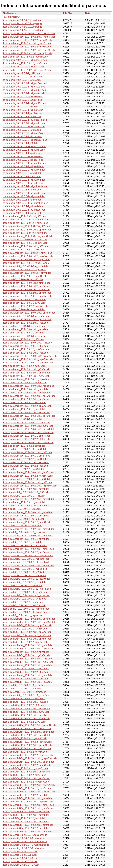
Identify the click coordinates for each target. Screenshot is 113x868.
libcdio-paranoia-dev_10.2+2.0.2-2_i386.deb (25, 466)
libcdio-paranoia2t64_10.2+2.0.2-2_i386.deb (25, 672)
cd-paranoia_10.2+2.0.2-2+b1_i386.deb (23, 97)
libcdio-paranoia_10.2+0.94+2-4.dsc (21, 865)
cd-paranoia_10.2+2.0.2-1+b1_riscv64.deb (24, 147)
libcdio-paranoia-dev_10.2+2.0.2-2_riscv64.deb (27, 47)
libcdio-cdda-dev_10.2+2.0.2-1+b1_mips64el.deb (28, 359)
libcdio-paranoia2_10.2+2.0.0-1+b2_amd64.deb (27, 562)
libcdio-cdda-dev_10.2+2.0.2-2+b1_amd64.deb (27, 373)
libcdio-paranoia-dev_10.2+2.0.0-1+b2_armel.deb (28, 512)
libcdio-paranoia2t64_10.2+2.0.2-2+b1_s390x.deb (28, 649)
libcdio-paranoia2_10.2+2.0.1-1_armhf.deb (24, 692)
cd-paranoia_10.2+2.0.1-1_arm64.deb (22, 200)
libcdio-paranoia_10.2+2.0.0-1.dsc (20, 861)
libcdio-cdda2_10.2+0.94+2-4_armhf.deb (23, 419)
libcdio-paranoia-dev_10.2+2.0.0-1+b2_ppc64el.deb (29, 313)
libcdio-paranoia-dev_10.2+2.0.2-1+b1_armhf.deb (28, 675)
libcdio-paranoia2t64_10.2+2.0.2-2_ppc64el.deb (27, 625)
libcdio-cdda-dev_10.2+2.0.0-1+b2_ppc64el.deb (27, 230)
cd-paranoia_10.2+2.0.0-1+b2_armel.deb (24, 127)
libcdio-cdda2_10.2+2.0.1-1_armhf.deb (22, 689)
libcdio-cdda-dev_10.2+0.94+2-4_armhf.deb (25, 233)
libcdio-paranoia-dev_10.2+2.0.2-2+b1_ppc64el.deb (29, 396)
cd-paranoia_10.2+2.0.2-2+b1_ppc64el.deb (25, 60)
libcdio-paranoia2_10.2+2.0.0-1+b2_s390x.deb (27, 579)
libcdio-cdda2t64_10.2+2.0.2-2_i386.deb (23, 705)
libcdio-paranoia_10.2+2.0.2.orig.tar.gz (22, 20)
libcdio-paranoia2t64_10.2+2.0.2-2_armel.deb (26, 795)
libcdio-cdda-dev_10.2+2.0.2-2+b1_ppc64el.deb (27, 293)
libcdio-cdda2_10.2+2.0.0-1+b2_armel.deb (24, 532)
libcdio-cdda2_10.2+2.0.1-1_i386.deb (22, 509)
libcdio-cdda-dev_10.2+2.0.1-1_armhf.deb (24, 409)
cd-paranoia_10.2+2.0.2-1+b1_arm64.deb (24, 180)
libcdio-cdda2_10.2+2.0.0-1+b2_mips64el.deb (26, 609)
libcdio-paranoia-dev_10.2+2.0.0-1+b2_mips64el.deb (30, 356)
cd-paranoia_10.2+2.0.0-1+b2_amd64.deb (24, 163)
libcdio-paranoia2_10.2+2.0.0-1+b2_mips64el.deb (28, 556)
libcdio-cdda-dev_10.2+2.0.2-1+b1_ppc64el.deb (27, 319)
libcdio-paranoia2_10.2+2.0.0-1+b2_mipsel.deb (27, 589)
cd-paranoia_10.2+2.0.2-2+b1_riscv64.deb (24, 133)
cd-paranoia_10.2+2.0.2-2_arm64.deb (22, 173)
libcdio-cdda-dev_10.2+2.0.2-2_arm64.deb (24, 403)
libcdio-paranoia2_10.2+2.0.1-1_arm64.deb (25, 629)
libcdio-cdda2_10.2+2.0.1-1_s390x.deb (23, 586)
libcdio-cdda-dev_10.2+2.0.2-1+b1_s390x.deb (26, 376)
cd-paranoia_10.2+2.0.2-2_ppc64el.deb (23, 77)
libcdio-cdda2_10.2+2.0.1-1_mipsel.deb (23, 615)
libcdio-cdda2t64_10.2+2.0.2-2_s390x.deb (24, 722)
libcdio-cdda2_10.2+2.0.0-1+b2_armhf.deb (24, 685)
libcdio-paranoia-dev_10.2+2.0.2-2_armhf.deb (26, 669)
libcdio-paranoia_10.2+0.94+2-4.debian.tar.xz (26, 845)
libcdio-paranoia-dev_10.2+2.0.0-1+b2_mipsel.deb (28, 386)
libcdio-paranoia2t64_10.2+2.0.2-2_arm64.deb (26, 812)
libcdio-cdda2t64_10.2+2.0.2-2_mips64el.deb (26, 782)
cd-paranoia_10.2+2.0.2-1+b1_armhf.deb (24, 150)
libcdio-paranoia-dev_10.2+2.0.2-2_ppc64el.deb (27, 406)
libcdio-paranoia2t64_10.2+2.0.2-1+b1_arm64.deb (28, 808)
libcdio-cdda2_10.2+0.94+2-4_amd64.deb (24, 309)
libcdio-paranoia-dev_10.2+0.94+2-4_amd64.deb (28, 236)
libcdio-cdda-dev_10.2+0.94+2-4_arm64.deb (25, 223)
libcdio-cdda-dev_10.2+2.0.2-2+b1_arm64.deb (26, 399)
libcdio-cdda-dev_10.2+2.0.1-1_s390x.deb (24, 303)
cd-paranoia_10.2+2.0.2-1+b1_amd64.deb (24, 103)
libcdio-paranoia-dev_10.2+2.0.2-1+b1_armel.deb (28, 665)
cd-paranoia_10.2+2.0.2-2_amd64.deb (22, 100)
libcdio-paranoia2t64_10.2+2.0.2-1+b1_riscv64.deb (29, 792)
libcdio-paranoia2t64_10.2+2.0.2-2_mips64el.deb (28, 755)
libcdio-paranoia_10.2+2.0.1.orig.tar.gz (22, 23)
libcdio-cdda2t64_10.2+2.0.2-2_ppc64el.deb (25, 642)
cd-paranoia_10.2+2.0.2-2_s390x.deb (22, 73)
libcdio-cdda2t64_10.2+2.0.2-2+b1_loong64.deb (27, 745)
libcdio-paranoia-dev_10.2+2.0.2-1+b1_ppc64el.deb (29, 416)
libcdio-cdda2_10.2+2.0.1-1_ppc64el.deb (24, 469)
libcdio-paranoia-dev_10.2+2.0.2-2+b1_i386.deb (27, 452)
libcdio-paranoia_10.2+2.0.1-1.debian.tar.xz (25, 842)
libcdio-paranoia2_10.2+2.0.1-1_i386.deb (24, 496)
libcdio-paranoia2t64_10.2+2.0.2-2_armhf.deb (26, 828)
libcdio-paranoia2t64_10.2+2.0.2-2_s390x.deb (26, 655)
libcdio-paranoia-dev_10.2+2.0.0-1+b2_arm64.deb (28, 472)
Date (88, 13)
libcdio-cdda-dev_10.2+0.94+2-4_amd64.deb (26, 220)
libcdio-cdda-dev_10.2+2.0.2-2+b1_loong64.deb (27, 53)
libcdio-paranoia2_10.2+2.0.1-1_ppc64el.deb (26, 459)
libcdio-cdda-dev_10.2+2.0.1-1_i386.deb (23, 250)
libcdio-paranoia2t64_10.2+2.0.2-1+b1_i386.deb (27, 682)
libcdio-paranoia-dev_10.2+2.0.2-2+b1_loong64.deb (29, 37)
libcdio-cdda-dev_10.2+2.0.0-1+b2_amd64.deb (27, 283)
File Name (8, 13)
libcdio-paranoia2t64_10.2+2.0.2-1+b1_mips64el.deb (30, 758)
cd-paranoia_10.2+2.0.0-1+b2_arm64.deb (24, 196)
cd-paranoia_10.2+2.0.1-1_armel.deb (22, 117)
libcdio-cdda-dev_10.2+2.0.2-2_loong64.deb (25, 57)
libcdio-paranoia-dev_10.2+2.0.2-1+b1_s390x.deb (28, 443)
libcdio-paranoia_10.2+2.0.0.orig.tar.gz (22, 27)
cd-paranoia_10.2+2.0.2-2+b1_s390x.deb (24, 67)
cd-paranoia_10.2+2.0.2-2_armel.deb (22, 80)
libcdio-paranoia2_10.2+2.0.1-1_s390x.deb (25, 575)
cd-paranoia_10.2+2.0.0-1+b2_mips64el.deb (25, 203)
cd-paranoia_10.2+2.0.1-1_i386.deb (21, 143)
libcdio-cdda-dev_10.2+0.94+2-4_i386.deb (24, 216)
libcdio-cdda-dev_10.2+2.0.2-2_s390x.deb (24, 366)
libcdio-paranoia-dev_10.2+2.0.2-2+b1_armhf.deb (28, 645)
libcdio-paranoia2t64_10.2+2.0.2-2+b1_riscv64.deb (29, 785)
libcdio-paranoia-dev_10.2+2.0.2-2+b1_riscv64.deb (29, 33)
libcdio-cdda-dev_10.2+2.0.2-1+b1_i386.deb (25, 353)
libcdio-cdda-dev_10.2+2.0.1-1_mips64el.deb (26, 263)
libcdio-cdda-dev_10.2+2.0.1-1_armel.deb (24, 333)
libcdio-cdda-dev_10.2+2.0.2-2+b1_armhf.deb (26, 489)
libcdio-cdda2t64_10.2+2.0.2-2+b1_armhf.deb (26, 815)
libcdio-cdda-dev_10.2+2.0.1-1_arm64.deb (24, 300)
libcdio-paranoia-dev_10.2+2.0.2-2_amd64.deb (27, 522)
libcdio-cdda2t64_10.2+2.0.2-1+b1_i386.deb (25, 702)
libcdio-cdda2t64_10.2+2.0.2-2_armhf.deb (24, 818)
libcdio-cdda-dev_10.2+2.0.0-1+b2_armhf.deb (26, 389)
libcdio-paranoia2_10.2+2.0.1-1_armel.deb (24, 599)
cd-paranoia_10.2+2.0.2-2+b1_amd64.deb (24, 90)
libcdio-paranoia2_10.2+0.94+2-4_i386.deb (25, 240)
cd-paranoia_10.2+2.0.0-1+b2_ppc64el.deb (25, 120)
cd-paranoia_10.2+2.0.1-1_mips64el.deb (23, 206)
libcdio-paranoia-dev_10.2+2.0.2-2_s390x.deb (26, 439)
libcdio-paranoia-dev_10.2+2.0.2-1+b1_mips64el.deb (30, 486)
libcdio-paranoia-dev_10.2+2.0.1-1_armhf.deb (26, 539)
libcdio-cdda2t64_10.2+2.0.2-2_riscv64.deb (25, 752)
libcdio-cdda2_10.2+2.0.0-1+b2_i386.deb (24, 519)
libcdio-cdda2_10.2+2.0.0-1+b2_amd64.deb (25, 546)
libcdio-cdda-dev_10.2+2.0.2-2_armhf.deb (24, 502)
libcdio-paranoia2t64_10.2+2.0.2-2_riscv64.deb (27, 788)
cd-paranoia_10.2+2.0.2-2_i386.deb (21, 107)
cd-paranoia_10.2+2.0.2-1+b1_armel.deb (24, 93)
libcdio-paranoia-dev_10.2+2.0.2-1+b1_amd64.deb (29, 529)
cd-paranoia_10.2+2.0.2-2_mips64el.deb (23, 166)
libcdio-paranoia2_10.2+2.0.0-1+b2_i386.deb (26, 492)
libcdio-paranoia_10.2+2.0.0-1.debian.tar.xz (25, 848)
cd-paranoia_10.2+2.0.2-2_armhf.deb (22, 130)
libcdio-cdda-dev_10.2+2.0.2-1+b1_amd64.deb (27, 393)
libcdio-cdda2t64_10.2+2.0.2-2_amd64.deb (25, 738)
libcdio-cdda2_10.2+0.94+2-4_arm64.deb (24, 326)
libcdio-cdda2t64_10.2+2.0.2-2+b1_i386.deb (25, 679)
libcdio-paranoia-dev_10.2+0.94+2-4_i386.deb (26, 226)
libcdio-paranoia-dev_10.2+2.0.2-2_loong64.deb (27, 40)
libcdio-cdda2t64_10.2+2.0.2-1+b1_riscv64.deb (27, 748)
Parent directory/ (11, 17)
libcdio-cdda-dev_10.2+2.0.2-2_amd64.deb (25, 383)
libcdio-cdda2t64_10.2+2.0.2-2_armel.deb (24, 699)
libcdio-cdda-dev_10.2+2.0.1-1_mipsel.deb (24, 270)
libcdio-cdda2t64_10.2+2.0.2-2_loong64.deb (25, 768)
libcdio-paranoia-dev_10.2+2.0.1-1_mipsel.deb (26, 379)
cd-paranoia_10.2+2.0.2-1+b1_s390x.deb (24, 87)
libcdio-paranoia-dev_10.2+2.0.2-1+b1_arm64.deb (28, 566)
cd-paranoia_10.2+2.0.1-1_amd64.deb (22, 153)
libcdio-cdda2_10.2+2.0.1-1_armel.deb (22, 526)
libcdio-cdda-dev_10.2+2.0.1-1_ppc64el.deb (25, 243)
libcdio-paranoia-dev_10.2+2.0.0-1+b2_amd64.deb (29, 429)
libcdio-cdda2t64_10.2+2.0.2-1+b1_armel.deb (26, 715)
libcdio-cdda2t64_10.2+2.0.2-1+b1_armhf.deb (26, 822)
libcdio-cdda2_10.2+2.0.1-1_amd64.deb (23, 542)
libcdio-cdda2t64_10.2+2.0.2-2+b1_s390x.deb (26, 712)
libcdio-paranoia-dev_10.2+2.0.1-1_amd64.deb (27, 436)
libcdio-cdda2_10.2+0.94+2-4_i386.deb (23, 279)
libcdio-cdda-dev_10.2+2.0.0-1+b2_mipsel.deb (26, 260)
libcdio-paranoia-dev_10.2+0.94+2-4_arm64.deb (27, 253)
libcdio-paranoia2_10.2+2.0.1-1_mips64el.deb (26, 559)
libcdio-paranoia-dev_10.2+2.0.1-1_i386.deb (25, 346)
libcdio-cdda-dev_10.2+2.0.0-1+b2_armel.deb (26, 329)
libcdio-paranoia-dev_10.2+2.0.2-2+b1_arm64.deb (28, 549)
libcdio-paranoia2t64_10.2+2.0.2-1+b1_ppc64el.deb (29, 622)
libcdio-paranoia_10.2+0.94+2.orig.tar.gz (23, 30)
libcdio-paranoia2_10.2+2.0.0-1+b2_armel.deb (26, 595)
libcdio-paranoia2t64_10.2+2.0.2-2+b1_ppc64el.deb (29, 619)
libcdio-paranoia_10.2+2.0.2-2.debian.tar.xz (25, 835)
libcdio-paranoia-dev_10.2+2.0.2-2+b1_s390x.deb (28, 432)
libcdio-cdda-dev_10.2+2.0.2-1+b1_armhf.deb (26, 506)
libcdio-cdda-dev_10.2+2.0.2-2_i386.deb (23, 339)
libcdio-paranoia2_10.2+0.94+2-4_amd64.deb (26, 266)
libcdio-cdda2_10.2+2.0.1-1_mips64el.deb (24, 605)
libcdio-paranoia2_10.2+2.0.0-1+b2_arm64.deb (27, 635)
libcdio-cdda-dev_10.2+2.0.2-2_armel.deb (24, 446)
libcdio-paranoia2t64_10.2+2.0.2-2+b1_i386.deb (27, 659)
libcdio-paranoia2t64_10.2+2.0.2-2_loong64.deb (27, 742)
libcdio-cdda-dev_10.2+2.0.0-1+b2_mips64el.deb (28, 256)
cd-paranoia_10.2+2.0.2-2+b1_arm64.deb (24, 170)
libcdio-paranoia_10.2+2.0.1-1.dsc (20, 855)
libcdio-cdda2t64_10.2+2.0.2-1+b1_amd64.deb (27, 735)
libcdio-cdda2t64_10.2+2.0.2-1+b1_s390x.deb (26, 718)
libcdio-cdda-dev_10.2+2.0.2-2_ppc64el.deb (25, 306)
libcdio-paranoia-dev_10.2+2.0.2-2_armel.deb (26, 652)
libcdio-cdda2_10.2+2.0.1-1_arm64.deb (23, 602)
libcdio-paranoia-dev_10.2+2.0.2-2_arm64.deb (26, 552)
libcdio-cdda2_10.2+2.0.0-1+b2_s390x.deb (25, 572)
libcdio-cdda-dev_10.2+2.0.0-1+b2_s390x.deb (26, 290)
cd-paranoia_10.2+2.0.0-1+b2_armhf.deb (24, 193)
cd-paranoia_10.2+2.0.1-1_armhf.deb (22, 190)
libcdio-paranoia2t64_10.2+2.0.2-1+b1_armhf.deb (28, 832)
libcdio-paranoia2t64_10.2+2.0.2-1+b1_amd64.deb (29, 762)
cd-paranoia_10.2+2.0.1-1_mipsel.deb (22, 213)
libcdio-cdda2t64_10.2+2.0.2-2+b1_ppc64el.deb (27, 632)
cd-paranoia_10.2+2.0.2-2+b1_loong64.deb (25, 140)
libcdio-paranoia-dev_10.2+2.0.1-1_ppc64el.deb (27, 296)
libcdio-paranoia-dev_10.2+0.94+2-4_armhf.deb (27, 273)
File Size (68, 13)
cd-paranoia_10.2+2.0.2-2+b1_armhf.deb (24, 123)
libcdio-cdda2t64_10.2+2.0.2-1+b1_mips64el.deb (28, 802)
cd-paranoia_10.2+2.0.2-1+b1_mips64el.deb (25, 186)
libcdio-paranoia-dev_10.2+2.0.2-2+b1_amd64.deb (29, 499)
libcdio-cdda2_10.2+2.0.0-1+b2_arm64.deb (25, 592)
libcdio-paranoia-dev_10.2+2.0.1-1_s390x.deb (26, 423)
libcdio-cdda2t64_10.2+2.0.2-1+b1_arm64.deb (26, 778)
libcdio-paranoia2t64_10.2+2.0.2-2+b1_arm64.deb (28, 805)
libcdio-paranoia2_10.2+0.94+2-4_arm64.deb (26, 316)
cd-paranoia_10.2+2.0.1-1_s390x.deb (22, 176)
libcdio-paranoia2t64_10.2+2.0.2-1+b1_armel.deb (28, 798)
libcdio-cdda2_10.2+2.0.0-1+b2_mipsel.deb (25, 612)
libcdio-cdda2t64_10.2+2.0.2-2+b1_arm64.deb (26, 772)
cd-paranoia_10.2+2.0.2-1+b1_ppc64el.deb (25, 83)
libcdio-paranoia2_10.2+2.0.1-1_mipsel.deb (25, 569)
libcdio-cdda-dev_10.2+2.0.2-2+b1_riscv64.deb (27, 43)
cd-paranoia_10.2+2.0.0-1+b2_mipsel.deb (24, 210)
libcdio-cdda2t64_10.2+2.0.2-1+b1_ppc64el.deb (27, 639)
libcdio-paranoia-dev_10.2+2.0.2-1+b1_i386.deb (27, 482)
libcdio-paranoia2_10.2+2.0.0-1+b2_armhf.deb (26, 695)
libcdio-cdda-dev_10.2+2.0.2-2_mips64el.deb (26, 349)
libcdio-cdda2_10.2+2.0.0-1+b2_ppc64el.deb (26, 449)
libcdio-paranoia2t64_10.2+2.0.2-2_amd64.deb (27, 765)
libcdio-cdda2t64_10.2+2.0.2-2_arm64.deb (24, 775)
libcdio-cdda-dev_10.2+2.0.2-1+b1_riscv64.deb (27, 70)
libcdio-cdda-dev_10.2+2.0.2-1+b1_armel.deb (26, 462)
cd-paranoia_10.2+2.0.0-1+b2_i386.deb (23, 157)
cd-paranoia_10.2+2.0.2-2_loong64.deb (23, 160)
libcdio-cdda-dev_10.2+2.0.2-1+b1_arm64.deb (26, 413)
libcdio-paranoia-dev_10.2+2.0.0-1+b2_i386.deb (27, 343)
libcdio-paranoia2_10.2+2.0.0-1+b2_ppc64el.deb (27, 479)
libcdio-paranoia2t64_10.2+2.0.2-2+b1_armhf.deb (28, 825)
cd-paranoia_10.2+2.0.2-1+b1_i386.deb (23, 110)
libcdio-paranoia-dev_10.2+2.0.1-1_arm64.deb (26, 456)
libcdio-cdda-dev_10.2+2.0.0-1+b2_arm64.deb (26, 286)
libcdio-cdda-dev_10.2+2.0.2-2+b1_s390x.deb (26, 369)
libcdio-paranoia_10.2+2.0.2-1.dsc (20, 858)
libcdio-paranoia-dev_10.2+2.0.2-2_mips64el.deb (28, 476)
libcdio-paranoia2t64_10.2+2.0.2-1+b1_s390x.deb (28, 662)
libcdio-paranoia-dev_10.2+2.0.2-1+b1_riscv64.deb (29, 50)
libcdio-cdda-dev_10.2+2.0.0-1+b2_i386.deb (25, 246)
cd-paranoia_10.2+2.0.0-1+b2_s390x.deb (24, 183)
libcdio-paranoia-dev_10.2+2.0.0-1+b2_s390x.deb (28, 426)
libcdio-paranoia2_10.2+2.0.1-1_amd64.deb (25, 582)
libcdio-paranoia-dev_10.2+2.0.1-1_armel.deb (26, 516)
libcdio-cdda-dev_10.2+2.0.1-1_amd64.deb (25, 276)
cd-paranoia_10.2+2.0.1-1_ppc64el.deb (23, 113)
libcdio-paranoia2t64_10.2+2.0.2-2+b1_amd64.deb (29, 732)
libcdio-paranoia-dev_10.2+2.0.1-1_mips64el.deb (28, 363)
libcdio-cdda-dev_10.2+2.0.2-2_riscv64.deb (25, 63)
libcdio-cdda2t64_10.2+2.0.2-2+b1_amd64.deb (27, 709)
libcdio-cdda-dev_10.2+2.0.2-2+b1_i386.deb (25, 323)
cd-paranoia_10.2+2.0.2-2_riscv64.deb (22, 136)
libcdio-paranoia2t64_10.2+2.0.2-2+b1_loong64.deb (29, 725)
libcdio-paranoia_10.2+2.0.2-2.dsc (20, 852)
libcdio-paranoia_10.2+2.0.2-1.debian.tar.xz (25, 838)
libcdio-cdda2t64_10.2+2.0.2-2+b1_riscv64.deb (27, 729)
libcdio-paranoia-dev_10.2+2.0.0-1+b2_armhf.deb (28, 536)
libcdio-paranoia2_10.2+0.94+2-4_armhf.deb (25, 336)
